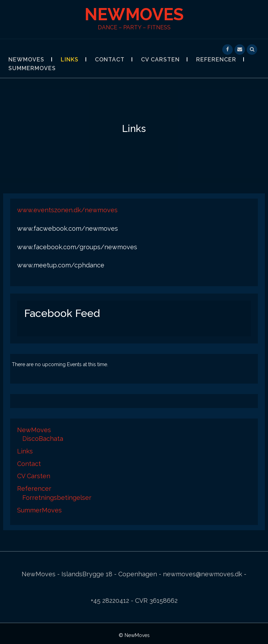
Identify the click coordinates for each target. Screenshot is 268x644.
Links (70, 60)
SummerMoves (32, 68)
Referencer (216, 60)
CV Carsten (160, 60)
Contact (110, 60)
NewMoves (134, 14)
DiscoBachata (43, 439)
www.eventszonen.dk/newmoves (67, 210)
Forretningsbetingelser (57, 498)
